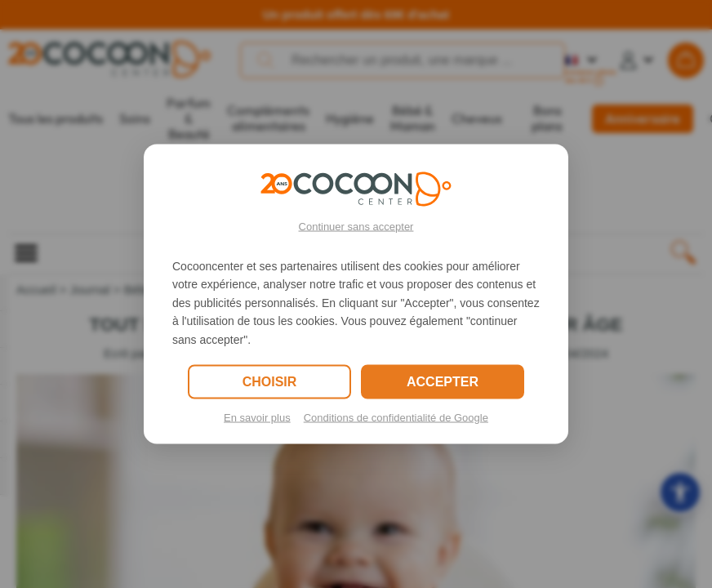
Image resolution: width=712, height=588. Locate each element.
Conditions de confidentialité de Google (396, 417)
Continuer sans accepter (356, 227)
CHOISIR (270, 381)
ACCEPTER (443, 381)
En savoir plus (257, 417)
